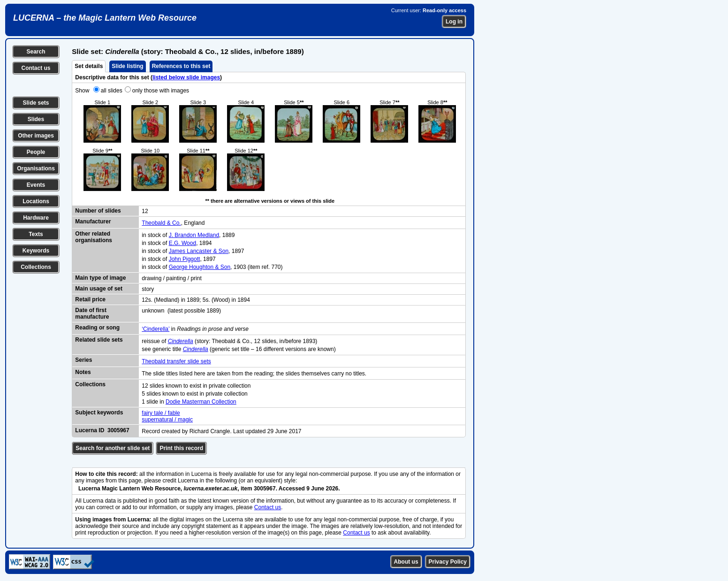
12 (145, 211)
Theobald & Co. (161, 223)
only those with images (161, 91)
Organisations (36, 168)
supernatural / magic (167, 420)
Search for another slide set (113, 448)
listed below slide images (186, 77)
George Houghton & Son (200, 267)
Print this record (181, 448)
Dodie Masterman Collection (201, 402)
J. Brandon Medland (194, 235)
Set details (89, 66)
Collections (36, 267)
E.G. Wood (182, 243)
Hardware (36, 218)
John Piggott (185, 259)
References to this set (181, 66)
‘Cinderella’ (155, 329)
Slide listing (127, 66)
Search (36, 52)
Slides (36, 119)
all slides (112, 91)
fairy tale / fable (161, 413)
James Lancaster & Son (199, 251)
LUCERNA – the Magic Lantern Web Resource (105, 18)
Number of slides (98, 211)
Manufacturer (93, 222)
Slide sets (36, 103)
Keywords (36, 251)
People (36, 152)
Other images (36, 136)
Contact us (36, 68)
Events (36, 185)
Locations (36, 201)
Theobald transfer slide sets (176, 361)
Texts (36, 234)
